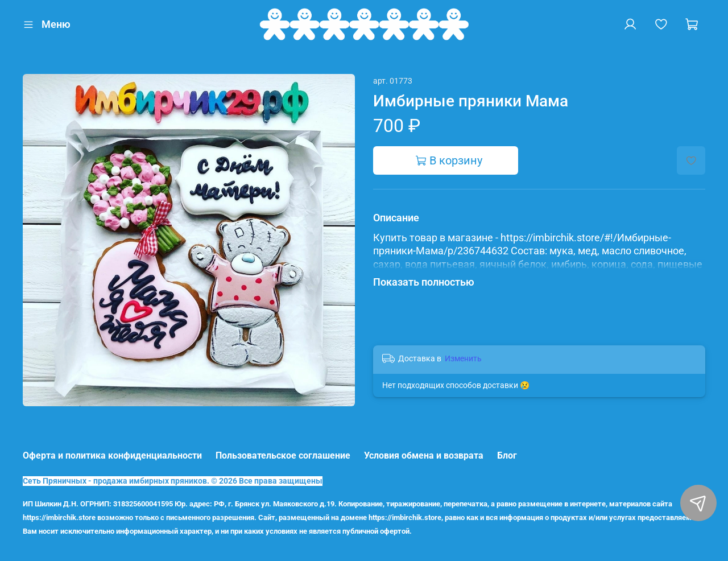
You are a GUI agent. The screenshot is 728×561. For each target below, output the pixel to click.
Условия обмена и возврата (424, 455)
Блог (507, 455)
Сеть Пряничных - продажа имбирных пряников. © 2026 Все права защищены (173, 481)
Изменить (463, 358)
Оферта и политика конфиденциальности (112, 455)
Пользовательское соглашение (283, 455)
